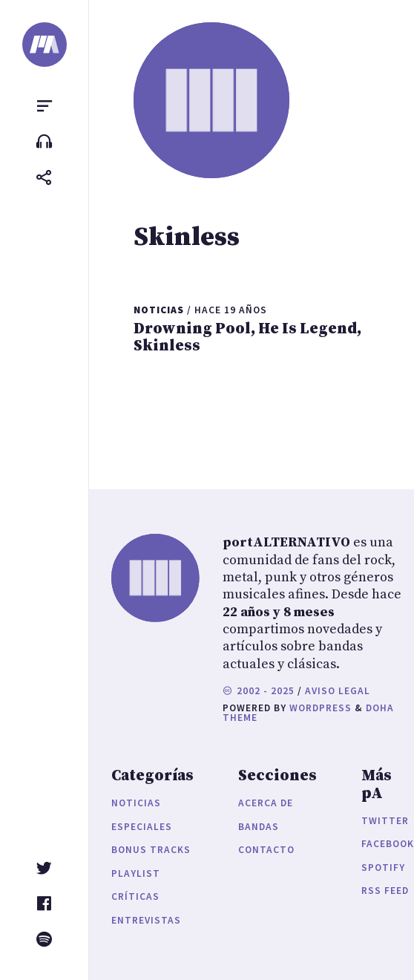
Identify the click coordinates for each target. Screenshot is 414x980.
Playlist (136, 873)
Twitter (385, 821)
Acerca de (266, 803)
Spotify (383, 868)
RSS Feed (385, 891)
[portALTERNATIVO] (45, 45)
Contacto (266, 850)
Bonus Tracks (151, 850)
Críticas (135, 896)
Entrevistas (146, 920)
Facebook (388, 844)
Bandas (259, 827)
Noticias (136, 803)
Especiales (142, 827)
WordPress (321, 708)
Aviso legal (338, 691)
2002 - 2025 (259, 691)
